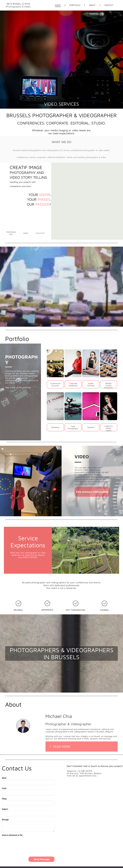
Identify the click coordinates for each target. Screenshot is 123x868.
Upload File (7, 838)
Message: (5, 819)
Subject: (5, 809)
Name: (4, 778)
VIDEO (82, 457)
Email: (4, 788)
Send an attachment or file (12, 835)
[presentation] (22, 849)
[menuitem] (58, 5)
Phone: (4, 799)
